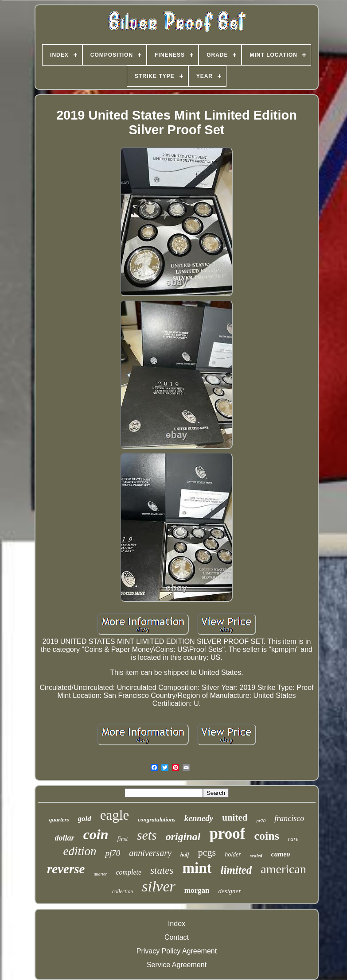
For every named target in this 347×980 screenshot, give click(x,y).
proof (227, 834)
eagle (115, 815)
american (283, 869)
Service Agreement (177, 965)
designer (230, 891)
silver (159, 886)
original (183, 837)
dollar (65, 838)
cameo (281, 854)
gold (85, 819)
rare (293, 839)
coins (266, 836)
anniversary (150, 853)
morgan (197, 890)
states (162, 870)
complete (129, 872)
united (235, 817)
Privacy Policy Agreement (177, 951)
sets (147, 835)
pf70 (113, 853)
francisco (289, 818)
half (185, 855)
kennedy (199, 818)
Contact (177, 937)
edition (80, 851)
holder (233, 854)
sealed (256, 856)
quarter (100, 874)
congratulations (157, 819)
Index (177, 924)
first (123, 839)
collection (123, 891)
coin (96, 834)
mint (197, 868)
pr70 (261, 821)
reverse (66, 869)
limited (236, 870)
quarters (59, 819)
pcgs (207, 852)
